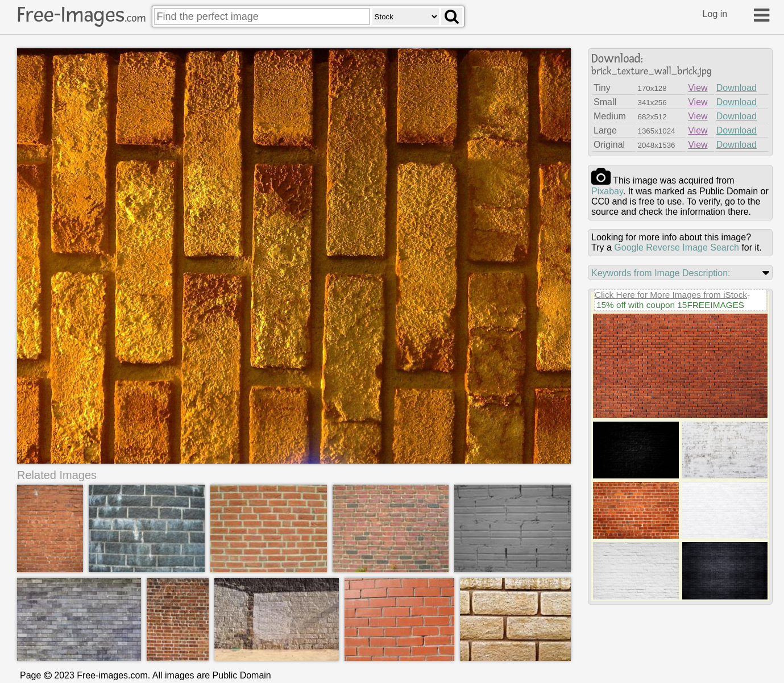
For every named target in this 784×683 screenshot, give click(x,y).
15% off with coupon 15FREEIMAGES (670, 305)
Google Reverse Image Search (677, 247)
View (698, 88)
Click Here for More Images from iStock (671, 295)
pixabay (607, 191)
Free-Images (81, 15)
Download (737, 88)
